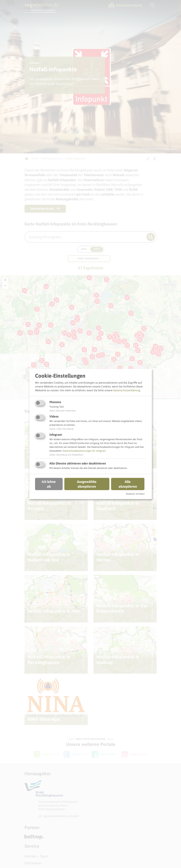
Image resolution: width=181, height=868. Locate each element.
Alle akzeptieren (128, 484)
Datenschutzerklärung (127, 390)
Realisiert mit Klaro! (135, 494)
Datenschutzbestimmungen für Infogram (84, 451)
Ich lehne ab (49, 484)
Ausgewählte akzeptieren (87, 484)
